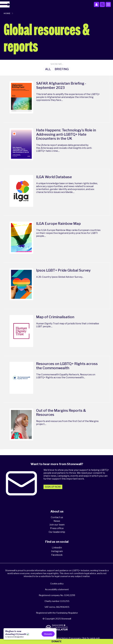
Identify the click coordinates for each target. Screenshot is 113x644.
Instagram (57, 551)
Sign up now (53, 487)
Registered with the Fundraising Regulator (57, 613)
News (57, 521)
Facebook (57, 555)
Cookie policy (57, 584)
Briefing (62, 69)
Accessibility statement (57, 589)
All (48, 69)
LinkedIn (57, 548)
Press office (57, 528)
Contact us (57, 517)
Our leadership (57, 532)
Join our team (57, 525)
